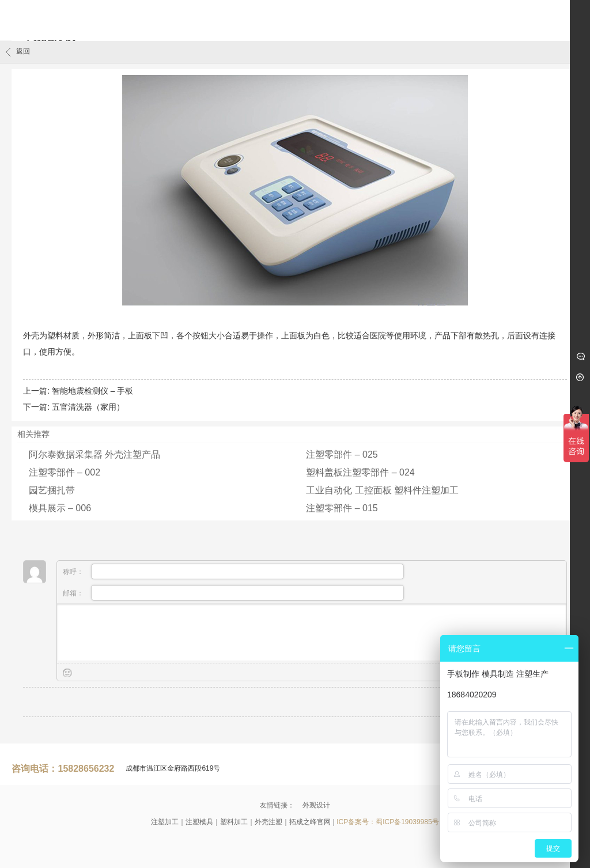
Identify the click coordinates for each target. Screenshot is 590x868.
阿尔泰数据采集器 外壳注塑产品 (94, 454)
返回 (18, 52)
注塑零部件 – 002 (65, 472)
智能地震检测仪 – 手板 (93, 391)
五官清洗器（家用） (88, 407)
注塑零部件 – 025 (342, 454)
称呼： (233, 571)
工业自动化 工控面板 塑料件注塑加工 (382, 490)
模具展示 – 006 (60, 508)
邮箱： (233, 593)
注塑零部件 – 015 (342, 508)
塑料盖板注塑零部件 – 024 (360, 472)
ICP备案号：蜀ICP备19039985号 (387, 822)
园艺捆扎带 (52, 490)
